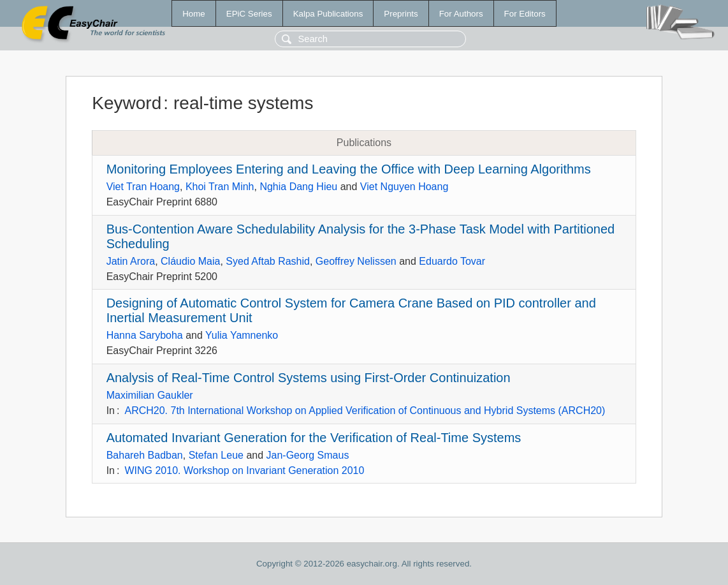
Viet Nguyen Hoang (404, 187)
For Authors (461, 14)
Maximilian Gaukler (150, 395)
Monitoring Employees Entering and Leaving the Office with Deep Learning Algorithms (349, 169)
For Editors (525, 14)
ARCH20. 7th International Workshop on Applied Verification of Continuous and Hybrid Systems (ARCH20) (365, 411)
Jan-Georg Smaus (308, 455)
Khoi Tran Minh (220, 187)
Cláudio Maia (190, 261)
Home (194, 14)
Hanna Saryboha (145, 335)
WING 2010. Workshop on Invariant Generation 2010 (244, 470)
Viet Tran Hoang (143, 187)
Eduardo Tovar (452, 261)
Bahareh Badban (145, 455)
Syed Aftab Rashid (268, 261)
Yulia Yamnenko (242, 335)
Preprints (401, 14)
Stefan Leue (216, 455)
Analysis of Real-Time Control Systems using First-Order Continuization (309, 378)
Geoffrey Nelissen (356, 261)
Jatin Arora (131, 261)
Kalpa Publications (328, 14)
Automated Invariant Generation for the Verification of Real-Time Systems (314, 438)
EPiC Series (249, 14)
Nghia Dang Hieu (298, 187)
